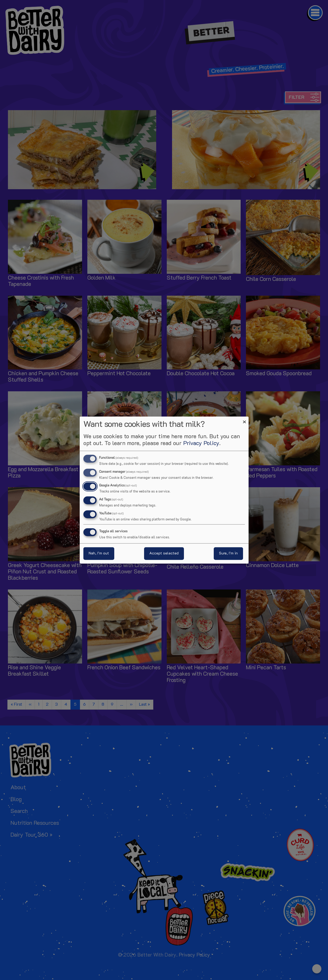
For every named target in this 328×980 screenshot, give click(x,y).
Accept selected (164, 554)
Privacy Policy (201, 443)
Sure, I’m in (228, 554)
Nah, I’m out (99, 554)
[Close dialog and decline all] (245, 420)
